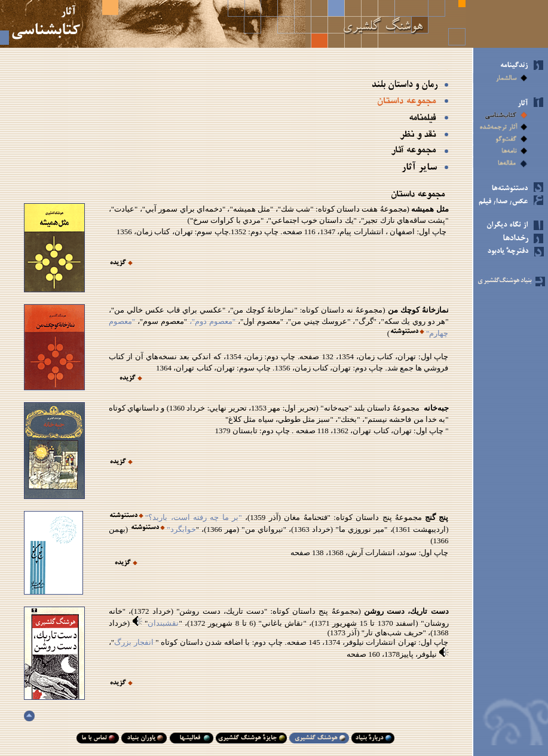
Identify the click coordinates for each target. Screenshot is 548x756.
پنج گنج (435, 517)
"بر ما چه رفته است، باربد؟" (194, 517)
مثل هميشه (429, 209)
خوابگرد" (181, 529)
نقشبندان (163, 623)
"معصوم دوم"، (211, 321)
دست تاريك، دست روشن (405, 611)
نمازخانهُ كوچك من (417, 310)
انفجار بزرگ (135, 642)
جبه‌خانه (436, 408)
